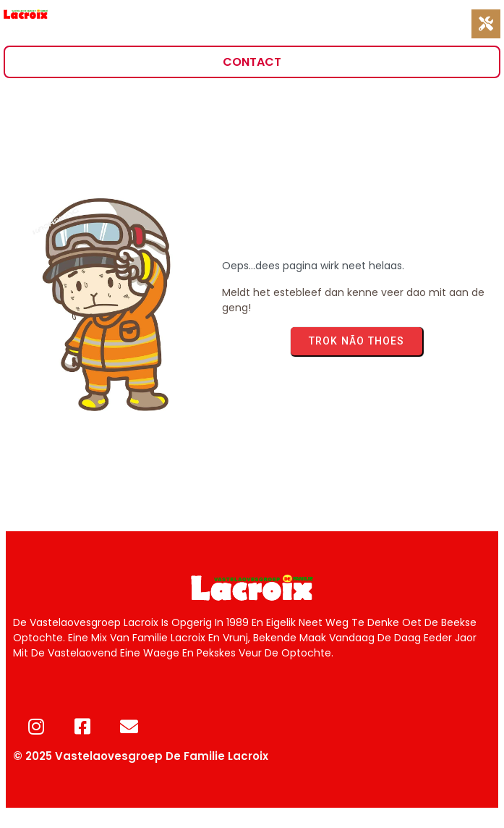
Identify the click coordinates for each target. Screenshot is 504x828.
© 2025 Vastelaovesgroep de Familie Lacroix (141, 756)
